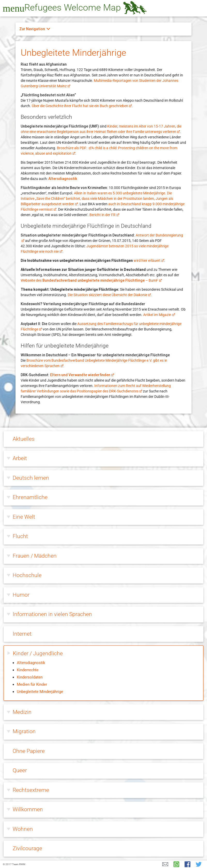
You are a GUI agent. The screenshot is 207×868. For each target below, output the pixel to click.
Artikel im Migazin (159, 315)
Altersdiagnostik (63, 179)
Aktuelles (24, 439)
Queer (20, 770)
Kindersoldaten (30, 677)
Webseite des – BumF (91, 280)
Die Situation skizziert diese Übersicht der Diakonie (109, 295)
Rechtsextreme (31, 790)
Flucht (20, 536)
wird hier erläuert (149, 261)
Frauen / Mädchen (35, 556)
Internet (22, 634)
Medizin (22, 712)
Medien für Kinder (32, 684)
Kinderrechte (28, 670)
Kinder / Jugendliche (38, 653)
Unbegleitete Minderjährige (40, 692)
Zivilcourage (27, 848)
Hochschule (27, 575)
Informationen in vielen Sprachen (52, 614)
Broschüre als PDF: (74, 148)
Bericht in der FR (104, 215)
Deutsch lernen (31, 478)
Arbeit (20, 458)
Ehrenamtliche (30, 497)
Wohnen (23, 829)
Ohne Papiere (29, 751)
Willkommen (28, 809)
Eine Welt (24, 517)
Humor (21, 595)
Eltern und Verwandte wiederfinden (82, 375)
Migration (24, 731)
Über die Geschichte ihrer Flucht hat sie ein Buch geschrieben (82, 106)
